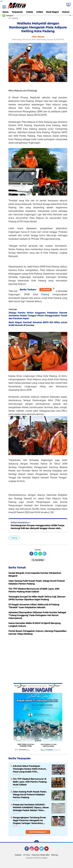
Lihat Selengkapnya (38, 832)
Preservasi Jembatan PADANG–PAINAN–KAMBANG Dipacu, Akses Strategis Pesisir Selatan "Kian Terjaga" (31, 808)
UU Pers (26, 855)
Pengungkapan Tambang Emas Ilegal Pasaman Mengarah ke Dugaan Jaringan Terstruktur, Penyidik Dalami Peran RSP (29, 820)
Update (46, 290)
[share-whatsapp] (40, 554)
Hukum (66, 12)
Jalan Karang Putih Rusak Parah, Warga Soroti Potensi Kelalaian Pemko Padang (30, 795)
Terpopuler (17, 12)
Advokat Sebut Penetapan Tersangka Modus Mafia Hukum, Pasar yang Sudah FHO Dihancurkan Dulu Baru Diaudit (30, 769)
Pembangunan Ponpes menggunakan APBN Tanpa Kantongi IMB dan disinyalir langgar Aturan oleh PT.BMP (37, 527)
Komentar (38, 560)
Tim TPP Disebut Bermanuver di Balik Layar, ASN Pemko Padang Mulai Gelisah (30, 782)
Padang (14, 538)
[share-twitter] (36, 554)
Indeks (29, 12)
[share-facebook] (31, 554)
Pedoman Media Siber (41, 855)
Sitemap (55, 855)
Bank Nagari (52, 12)
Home (5, 12)
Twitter (43, 850)
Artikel (40, 12)
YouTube (48, 850)
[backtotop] (37, 843)
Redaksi (18, 855)
